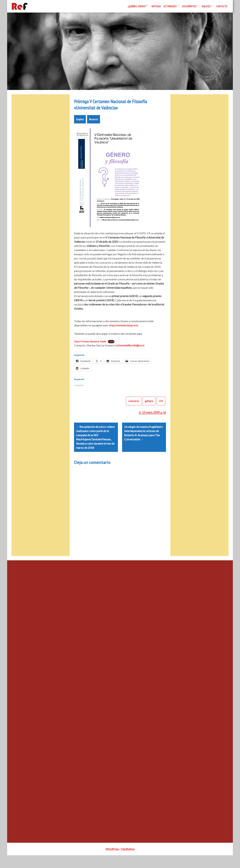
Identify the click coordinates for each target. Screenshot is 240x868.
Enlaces (206, 6)
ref (164, 421)
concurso (134, 409)
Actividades (170, 6)
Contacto (222, 6)
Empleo (80, 123)
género (149, 409)
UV (161, 409)
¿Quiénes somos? (137, 6)
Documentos (189, 6)
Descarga (111, 346)
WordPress (112, 862)
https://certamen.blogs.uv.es (124, 329)
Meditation (128, 862)
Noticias (156, 6)
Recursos (94, 123)
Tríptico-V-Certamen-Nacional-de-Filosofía (90, 346)
